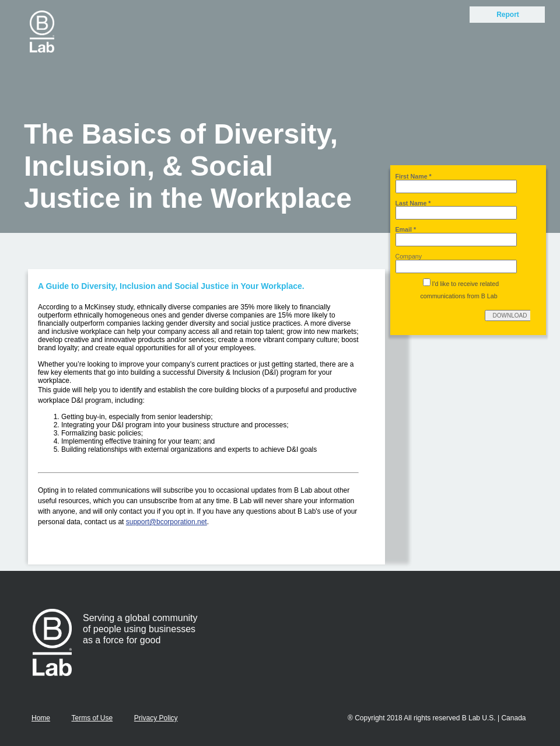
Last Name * (413, 203)
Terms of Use (92, 718)
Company (409, 256)
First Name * (414, 176)
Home (41, 718)
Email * (406, 229)
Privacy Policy (156, 718)
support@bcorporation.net (167, 522)
